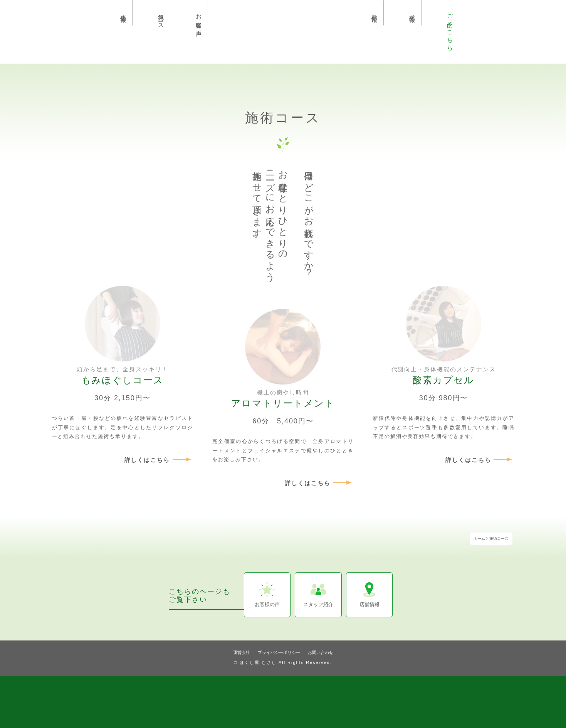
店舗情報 (123, 12)
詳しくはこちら (147, 460)
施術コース (161, 19)
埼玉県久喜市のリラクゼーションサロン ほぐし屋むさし (283, 28)
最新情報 (375, 12)
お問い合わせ (321, 652)
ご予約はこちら (450, 29)
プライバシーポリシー (279, 652)
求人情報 (412, 12)
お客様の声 (199, 19)
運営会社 (242, 652)
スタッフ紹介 (318, 604)
